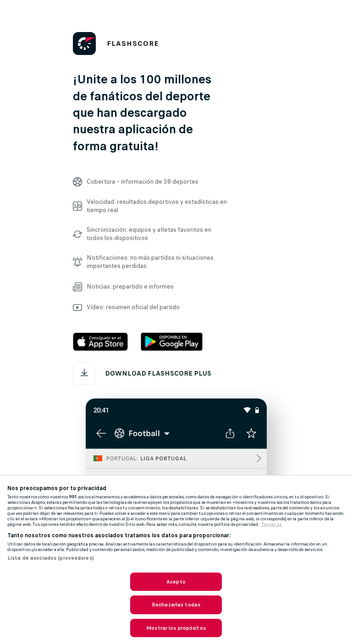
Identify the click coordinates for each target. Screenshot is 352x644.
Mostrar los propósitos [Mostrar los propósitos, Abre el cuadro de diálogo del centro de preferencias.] (176, 628)
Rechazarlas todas (176, 605)
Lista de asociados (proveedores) (51, 558)
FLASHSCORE (133, 43)
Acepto (176, 582)
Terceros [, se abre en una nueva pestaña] (272, 524)
